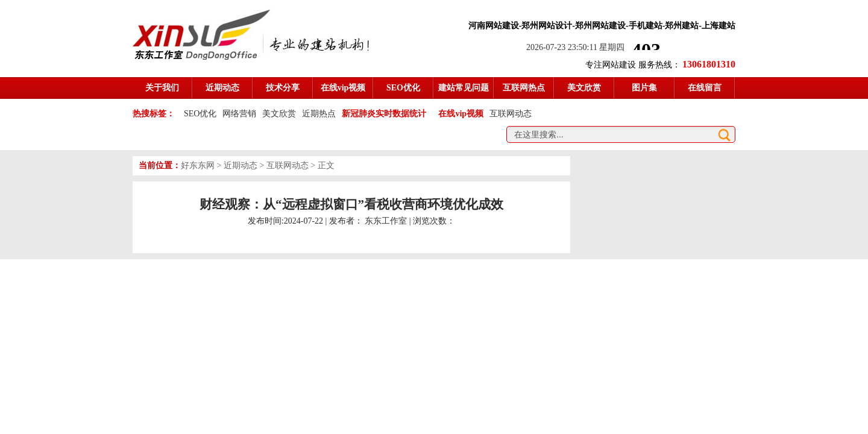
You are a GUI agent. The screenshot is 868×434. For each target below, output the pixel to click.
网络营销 (239, 114)
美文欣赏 (279, 114)
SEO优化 (200, 114)
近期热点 (319, 114)
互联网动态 (511, 114)
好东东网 (198, 165)
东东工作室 (386, 221)
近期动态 (241, 165)
